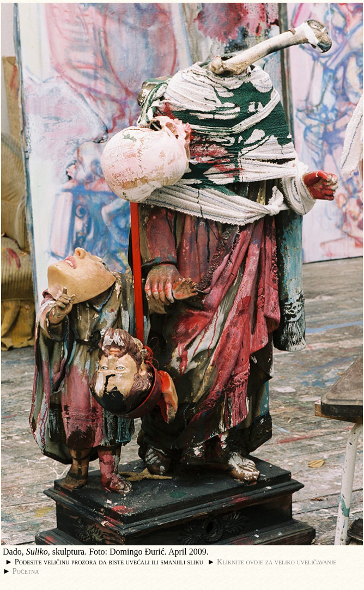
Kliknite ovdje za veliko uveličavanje (277, 562)
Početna (26, 571)
